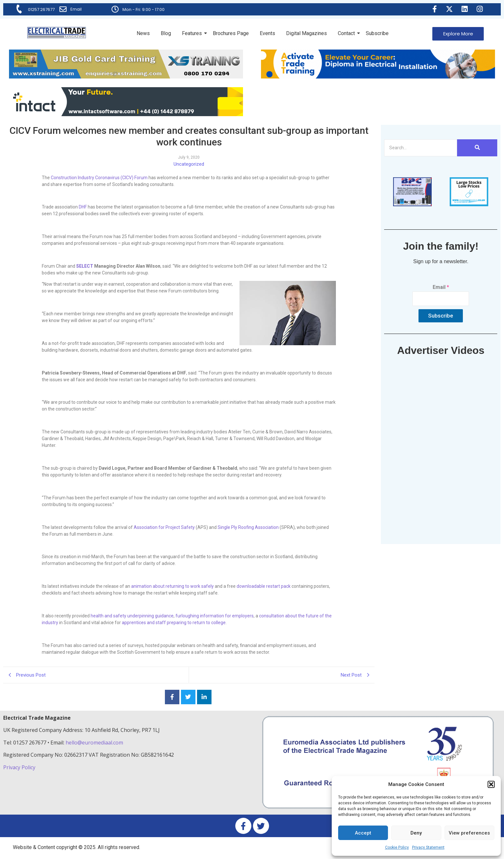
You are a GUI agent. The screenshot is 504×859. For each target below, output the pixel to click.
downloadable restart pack (264, 586)
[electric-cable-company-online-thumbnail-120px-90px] (469, 204)
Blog (166, 33)
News (143, 33)
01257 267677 (42, 9)
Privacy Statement (428, 847)
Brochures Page (231, 33)
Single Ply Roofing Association (248, 527)
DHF (83, 207)
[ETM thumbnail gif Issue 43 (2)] (412, 204)
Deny (416, 833)
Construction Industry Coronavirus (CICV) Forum (99, 178)
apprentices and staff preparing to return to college (174, 623)
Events (267, 33)
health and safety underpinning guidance (132, 616)
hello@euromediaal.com (94, 743)
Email (76, 9)
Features (193, 33)
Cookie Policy (397, 847)
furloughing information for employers (215, 616)
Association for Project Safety (164, 527)
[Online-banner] (126, 114)
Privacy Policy (20, 767)
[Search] (421, 148)
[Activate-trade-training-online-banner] (378, 77)
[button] (491, 784)
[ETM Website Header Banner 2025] (126, 77)
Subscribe (377, 33)
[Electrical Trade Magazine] (57, 33)
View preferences (469, 833)
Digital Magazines (306, 33)
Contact (347, 33)
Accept (363, 833)
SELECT (85, 266)
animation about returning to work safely (172, 586)
